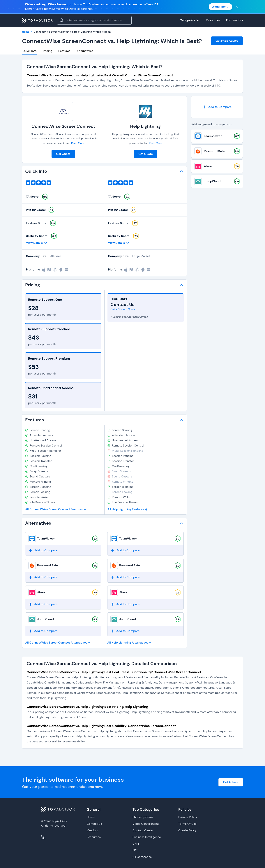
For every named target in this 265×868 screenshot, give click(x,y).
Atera (41, 592)
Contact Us (94, 824)
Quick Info (30, 51)
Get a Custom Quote (123, 309)
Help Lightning (145, 126)
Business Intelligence (147, 837)
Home (91, 817)
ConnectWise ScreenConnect (63, 126)
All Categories (142, 857)
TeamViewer (46, 538)
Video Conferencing (146, 824)
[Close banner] (237, 7)
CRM (136, 844)
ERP (135, 850)
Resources (94, 837)
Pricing (47, 51)
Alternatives (85, 51)
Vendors (92, 830)
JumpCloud (45, 619)
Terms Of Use (187, 824)
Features (64, 51)
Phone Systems (143, 817)
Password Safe (48, 565)
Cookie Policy (187, 830)
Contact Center (143, 830)
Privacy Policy (188, 817)
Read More (78, 143)
